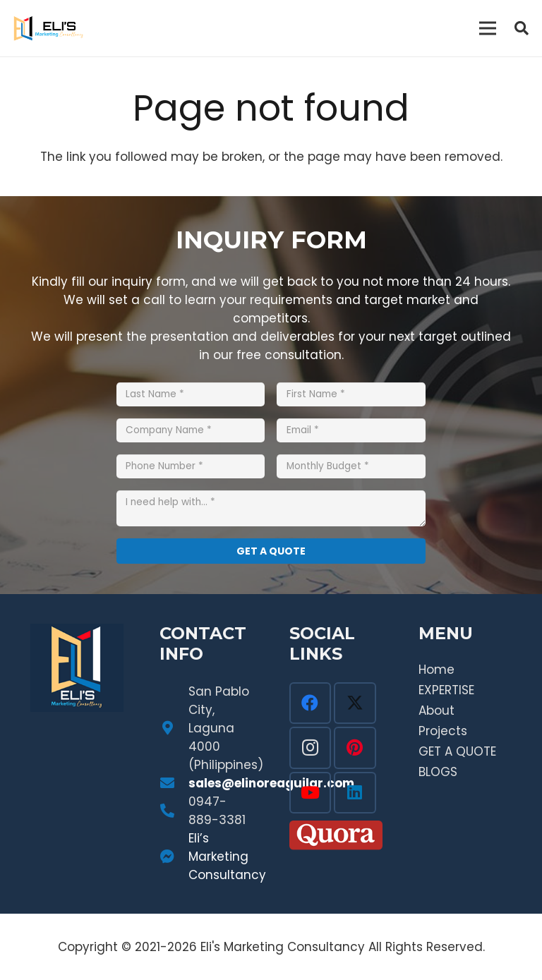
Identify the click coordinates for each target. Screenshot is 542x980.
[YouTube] (311, 793)
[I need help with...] (271, 508)
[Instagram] (311, 748)
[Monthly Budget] (351, 466)
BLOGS (438, 772)
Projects (443, 731)
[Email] (351, 430)
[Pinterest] (355, 748)
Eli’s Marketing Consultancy (227, 857)
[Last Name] (191, 394)
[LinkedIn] (355, 793)
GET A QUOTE (457, 751)
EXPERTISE (446, 690)
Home (436, 670)
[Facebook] (311, 703)
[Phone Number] (191, 466)
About (436, 710)
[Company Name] (191, 430)
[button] (522, 28)
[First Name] (351, 394)
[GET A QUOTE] (271, 551)
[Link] (48, 28)
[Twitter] (355, 703)
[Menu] (488, 28)
